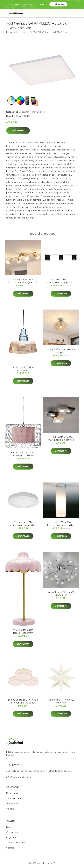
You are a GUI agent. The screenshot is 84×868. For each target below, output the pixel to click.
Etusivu (10, 32)
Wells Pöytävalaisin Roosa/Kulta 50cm (23, 631)
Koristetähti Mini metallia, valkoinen (61, 701)
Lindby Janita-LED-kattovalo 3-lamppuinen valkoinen (23, 701)
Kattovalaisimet (38, 112)
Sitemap (10, 848)
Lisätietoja (18, 131)
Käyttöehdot (12, 837)
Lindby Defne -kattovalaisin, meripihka (61, 351)
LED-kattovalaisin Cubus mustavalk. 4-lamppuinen (61, 438)
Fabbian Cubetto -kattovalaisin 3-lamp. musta (61, 281)
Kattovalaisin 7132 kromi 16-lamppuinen (61, 593)
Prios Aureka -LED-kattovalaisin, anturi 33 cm (23, 524)
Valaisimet (24, 112)
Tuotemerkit (12, 804)
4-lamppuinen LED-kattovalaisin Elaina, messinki (23, 281)
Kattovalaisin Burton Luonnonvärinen (23, 369)
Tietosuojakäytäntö (16, 843)
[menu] (75, 13)
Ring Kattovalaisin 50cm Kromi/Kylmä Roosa (23, 454)
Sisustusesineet (14, 798)
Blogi (9, 827)
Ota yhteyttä (12, 832)
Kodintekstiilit (13, 793)
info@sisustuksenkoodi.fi (18, 777)
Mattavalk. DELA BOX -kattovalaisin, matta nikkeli (61, 524)
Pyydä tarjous (58, 4)
